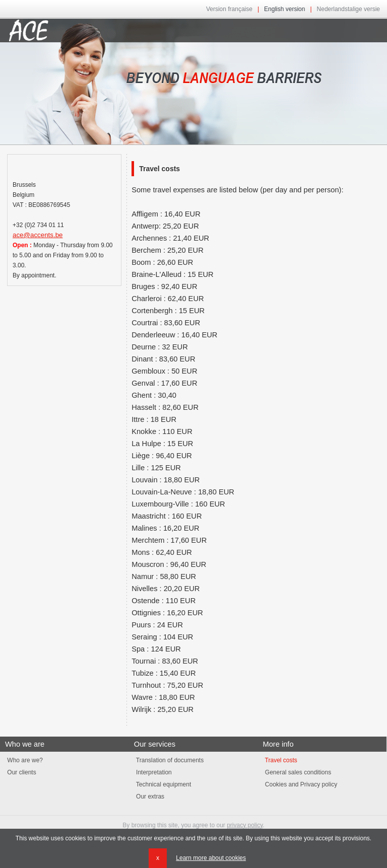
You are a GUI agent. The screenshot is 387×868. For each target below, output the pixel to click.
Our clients (21, 772)
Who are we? (24, 760)
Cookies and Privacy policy (300, 784)
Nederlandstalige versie (348, 9)
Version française (229, 9)
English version (284, 9)
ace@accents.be (38, 235)
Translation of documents (169, 760)
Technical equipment (163, 784)
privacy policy (245, 825)
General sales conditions (297, 772)
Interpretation (153, 772)
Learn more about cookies (211, 858)
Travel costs (280, 760)
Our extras (149, 797)
